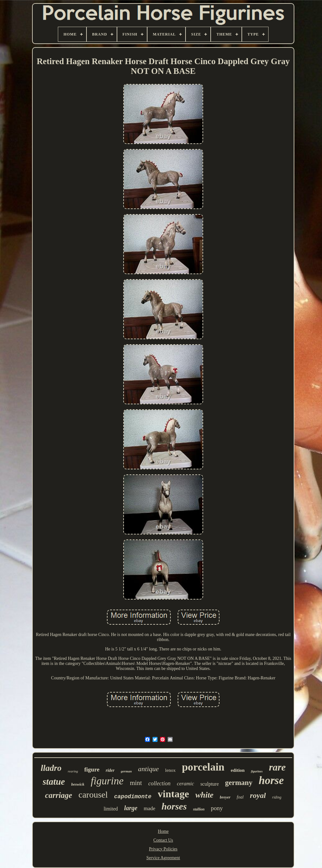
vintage (174, 794)
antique (148, 769)
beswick (78, 784)
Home (163, 831)
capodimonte (133, 797)
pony (217, 808)
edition (238, 770)
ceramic (185, 784)
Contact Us (163, 840)
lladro (51, 768)
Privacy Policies (163, 849)
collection (159, 783)
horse (271, 780)
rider (110, 770)
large (131, 808)
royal (258, 795)
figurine (107, 781)
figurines (257, 771)
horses (174, 806)
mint (136, 783)
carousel (93, 795)
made (150, 808)
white (204, 795)
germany (239, 783)
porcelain (203, 767)
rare (277, 767)
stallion (199, 809)
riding (277, 797)
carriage (58, 795)
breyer (225, 797)
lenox (170, 770)
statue (54, 782)
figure (92, 769)
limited (111, 809)
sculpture (210, 784)
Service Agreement (163, 858)
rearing (73, 771)
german (126, 771)
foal (240, 797)
